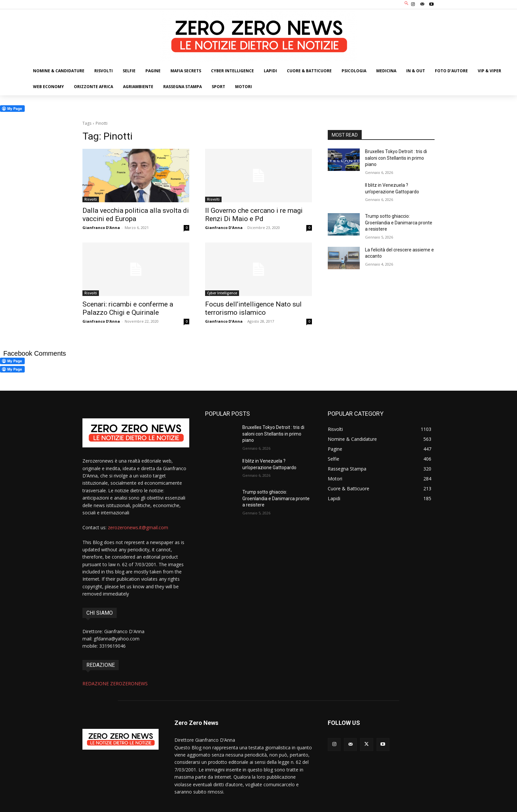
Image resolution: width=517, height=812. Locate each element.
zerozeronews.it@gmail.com (138, 527)
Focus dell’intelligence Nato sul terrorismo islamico (253, 308)
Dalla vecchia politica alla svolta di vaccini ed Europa (136, 215)
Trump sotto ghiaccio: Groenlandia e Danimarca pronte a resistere (399, 223)
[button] (407, 4)
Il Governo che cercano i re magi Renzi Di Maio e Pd (254, 215)
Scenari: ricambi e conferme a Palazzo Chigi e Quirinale (128, 308)
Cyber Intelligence (222, 293)
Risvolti (91, 199)
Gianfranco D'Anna (101, 227)
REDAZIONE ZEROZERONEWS (115, 683)
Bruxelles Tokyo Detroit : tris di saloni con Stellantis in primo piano (396, 158)
